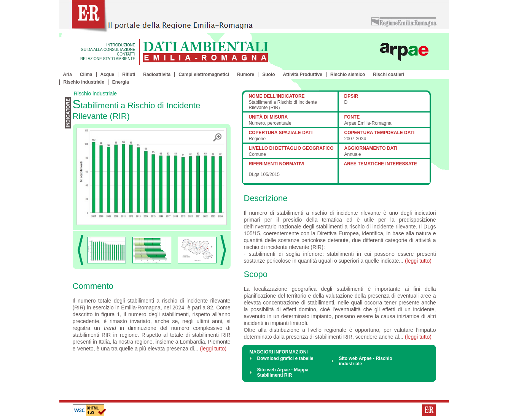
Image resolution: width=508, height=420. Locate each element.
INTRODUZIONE (121, 45)
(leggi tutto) (213, 349)
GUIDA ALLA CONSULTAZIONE (108, 50)
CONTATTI (126, 54)
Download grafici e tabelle (285, 358)
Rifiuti (129, 74)
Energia (121, 82)
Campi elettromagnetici (204, 74)
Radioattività (157, 74)
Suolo (268, 74)
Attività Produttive (303, 74)
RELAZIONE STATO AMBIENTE (108, 59)
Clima (86, 74)
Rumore (246, 74)
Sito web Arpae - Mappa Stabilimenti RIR (283, 372)
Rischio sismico (348, 74)
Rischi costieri (389, 74)
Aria (68, 74)
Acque (107, 74)
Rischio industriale (84, 82)
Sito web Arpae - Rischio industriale (366, 361)
